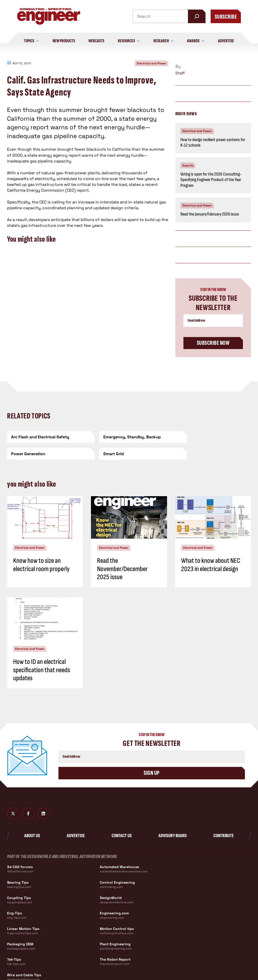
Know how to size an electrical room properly (41, 565)
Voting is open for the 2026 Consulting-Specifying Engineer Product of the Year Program (211, 180)
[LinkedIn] (43, 814)
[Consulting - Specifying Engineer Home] (49, 16)
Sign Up (152, 773)
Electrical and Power (152, 63)
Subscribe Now (213, 343)
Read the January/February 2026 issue (210, 214)
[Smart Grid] (46, 454)
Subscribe (226, 17)
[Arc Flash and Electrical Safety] (46, 437)
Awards (188, 165)
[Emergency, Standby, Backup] (129, 437)
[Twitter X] (13, 814)
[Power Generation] (212, 437)
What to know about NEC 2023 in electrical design (211, 565)
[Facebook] (28, 814)
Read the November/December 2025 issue (122, 569)
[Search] (197, 16)
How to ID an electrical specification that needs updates (42, 670)
